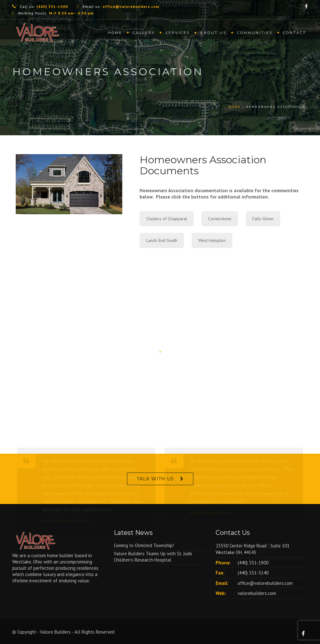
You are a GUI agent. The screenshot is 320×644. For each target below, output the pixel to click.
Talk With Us (155, 479)
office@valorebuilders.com (265, 583)
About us (213, 33)
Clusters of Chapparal (167, 219)
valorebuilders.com (257, 593)
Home (115, 33)
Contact (295, 33)
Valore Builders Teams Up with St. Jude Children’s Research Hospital (153, 557)
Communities (255, 33)
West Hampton (212, 240)
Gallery (144, 33)
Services (178, 33)
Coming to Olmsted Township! (144, 545)
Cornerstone (220, 219)
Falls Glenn (263, 219)
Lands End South (162, 240)
